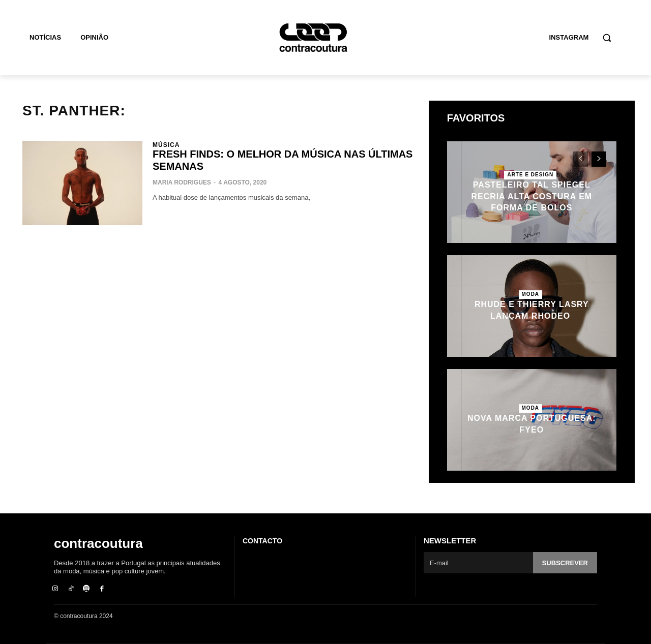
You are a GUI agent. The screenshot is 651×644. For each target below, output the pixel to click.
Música (166, 145)
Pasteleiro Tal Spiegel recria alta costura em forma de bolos (531, 196)
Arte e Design (530, 175)
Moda (531, 294)
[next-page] (599, 159)
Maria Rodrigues (182, 182)
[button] (607, 38)
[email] (478, 563)
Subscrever (565, 563)
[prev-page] (581, 159)
